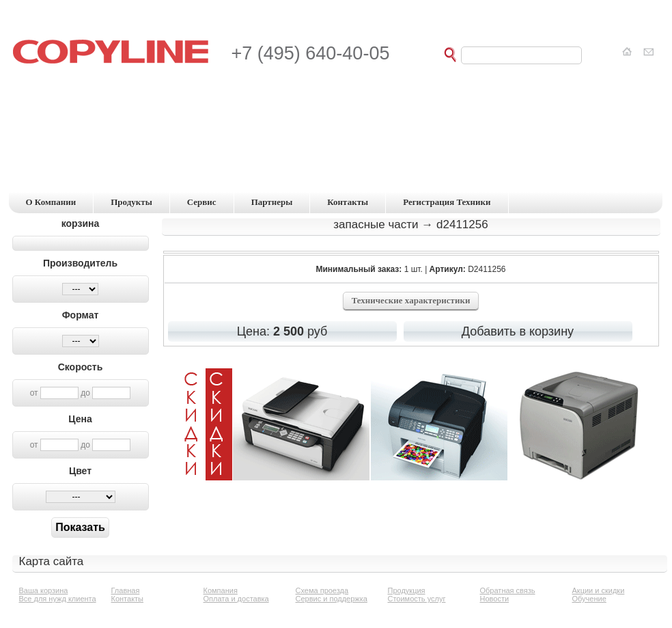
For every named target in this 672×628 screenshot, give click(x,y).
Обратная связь (508, 590)
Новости (495, 599)
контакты (348, 202)
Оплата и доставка (236, 599)
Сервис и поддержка (332, 599)
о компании (51, 202)
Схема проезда (322, 590)
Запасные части (376, 224)
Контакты (128, 599)
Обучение (589, 599)
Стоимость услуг (417, 599)
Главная (126, 590)
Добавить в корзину (518, 331)
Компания (221, 590)
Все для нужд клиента (58, 599)
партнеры (272, 202)
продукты (131, 202)
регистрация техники (447, 202)
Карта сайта (52, 561)
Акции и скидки (599, 590)
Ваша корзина (44, 590)
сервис (202, 202)
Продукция (407, 590)
